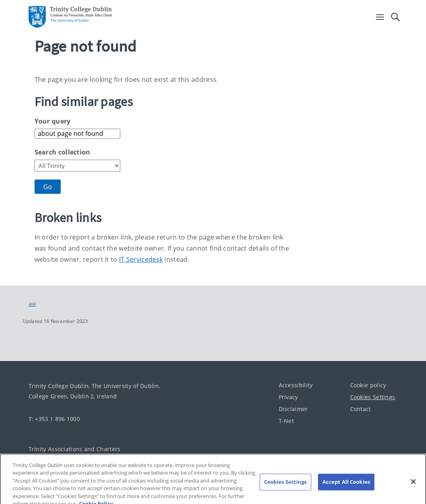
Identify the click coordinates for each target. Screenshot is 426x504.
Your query (53, 121)
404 (32, 304)
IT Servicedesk (141, 259)
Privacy (288, 397)
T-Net (286, 421)
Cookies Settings (373, 397)
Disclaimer (293, 409)
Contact (361, 409)
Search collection (63, 152)
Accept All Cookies (346, 488)
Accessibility (296, 385)
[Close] (413, 488)
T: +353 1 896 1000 (54, 419)
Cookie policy (368, 385)
